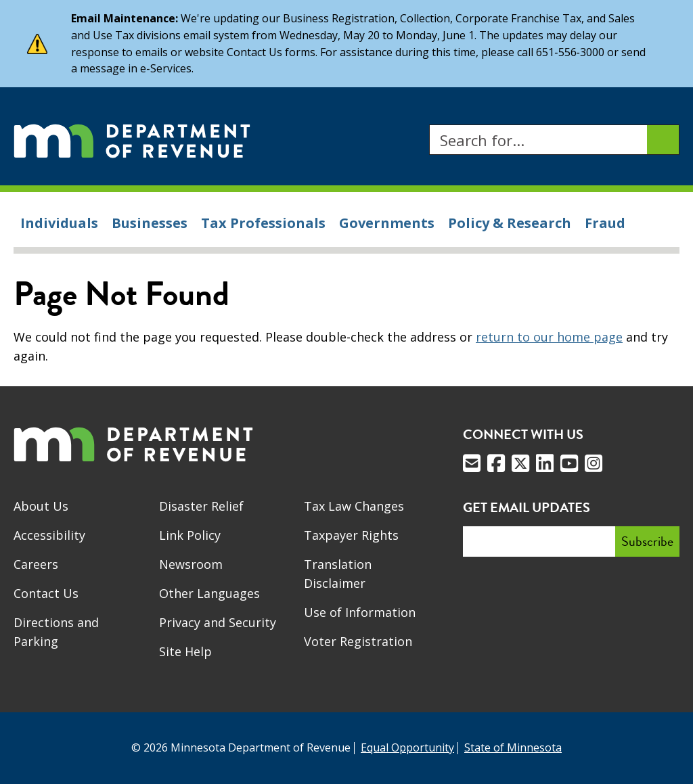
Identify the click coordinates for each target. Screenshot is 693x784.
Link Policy (190, 535)
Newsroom (191, 564)
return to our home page (549, 337)
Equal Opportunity (407, 747)
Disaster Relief (201, 506)
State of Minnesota (513, 747)
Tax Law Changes (354, 506)
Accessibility (49, 535)
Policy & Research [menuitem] (510, 223)
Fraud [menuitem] (605, 223)
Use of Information (360, 612)
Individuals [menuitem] (59, 223)
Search (429, 125)
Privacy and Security (218, 622)
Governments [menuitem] (387, 223)
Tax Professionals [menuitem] (263, 223)
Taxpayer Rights (351, 535)
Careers (36, 564)
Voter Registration (358, 641)
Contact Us (46, 593)
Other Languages (209, 593)
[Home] (132, 140)
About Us (41, 506)
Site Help (185, 651)
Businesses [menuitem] (150, 223)
